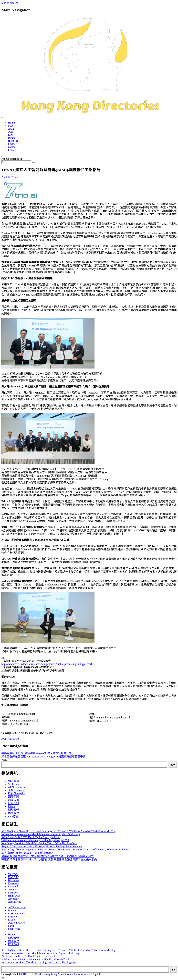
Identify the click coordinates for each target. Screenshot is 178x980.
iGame (12, 147)
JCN (11, 132)
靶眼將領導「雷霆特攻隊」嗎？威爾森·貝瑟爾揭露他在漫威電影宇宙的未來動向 (49, 860)
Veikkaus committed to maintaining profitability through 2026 (35, 840)
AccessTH (14, 899)
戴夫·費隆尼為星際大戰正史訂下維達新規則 (27, 853)
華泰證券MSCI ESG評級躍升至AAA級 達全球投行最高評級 (37, 753)
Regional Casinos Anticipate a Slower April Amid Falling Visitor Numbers (42, 846)
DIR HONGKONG (32, 974)
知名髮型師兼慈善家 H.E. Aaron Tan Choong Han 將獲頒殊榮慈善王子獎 (43, 757)
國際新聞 (14, 797)
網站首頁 (14, 781)
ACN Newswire (10, 739)
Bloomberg (14, 880)
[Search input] (16, 162)
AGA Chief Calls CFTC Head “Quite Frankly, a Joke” (31, 837)
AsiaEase (13, 890)
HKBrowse (14, 896)
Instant (12, 138)
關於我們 (14, 810)
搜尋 (4, 760)
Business (13, 141)
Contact (12, 150)
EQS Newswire (17, 793)
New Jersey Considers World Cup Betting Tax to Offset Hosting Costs (39, 843)
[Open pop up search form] (3, 157)
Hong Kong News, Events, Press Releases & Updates (73, 974)
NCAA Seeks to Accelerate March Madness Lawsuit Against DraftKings (41, 834)
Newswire (14, 883)
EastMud (13, 886)
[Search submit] (33, 163)
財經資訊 (14, 803)
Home (11, 123)
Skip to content (10, 3)
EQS (11, 135)
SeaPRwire (14, 784)
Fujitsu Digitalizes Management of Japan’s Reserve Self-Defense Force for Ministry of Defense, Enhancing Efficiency (66, 849)
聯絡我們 (14, 813)
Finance (12, 144)
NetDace (13, 893)
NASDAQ (14, 877)
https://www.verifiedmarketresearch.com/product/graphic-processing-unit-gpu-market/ (48, 664)
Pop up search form (12, 159)
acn (17, 177)
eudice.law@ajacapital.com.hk (114, 718)
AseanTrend (15, 902)
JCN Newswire (16, 790)
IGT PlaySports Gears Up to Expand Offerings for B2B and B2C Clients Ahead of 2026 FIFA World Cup (58, 831)
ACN (11, 129)
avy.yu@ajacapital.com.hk (24, 721)
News (11, 926)
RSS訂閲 (13, 817)
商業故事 (14, 800)
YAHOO (13, 874)
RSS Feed (14, 944)
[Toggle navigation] (3, 118)
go (174, 969)
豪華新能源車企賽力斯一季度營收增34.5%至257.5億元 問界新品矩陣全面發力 (48, 856)
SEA (11, 126)
